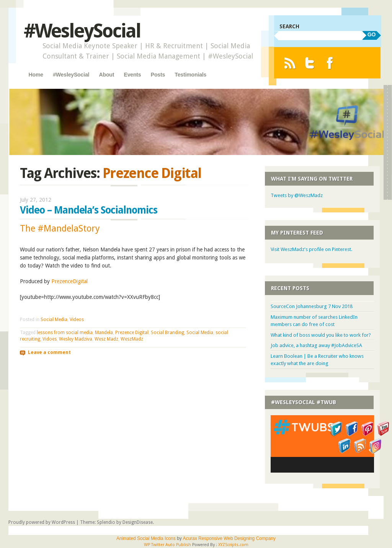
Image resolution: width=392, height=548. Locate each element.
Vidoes (50, 339)
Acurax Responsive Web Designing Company (229, 538)
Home (36, 75)
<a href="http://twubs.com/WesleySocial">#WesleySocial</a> (322, 444)
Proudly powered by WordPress (42, 522)
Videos (77, 320)
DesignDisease (138, 522)
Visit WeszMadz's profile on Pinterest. (311, 249)
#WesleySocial (82, 31)
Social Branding (167, 333)
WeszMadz (132, 339)
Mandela (104, 333)
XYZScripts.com (233, 545)
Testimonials (190, 75)
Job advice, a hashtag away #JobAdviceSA (316, 345)
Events (132, 75)
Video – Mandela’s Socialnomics (89, 210)
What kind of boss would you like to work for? (321, 335)
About (107, 75)
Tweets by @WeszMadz (297, 195)
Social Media (54, 320)
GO (372, 34)
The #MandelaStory (60, 228)
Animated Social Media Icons (146, 538)
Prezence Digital (132, 333)
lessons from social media (65, 333)
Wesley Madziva (76, 339)
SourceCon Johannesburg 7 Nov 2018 (312, 306)
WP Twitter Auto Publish (167, 545)
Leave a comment (49, 352)
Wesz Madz (106, 339)
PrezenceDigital (69, 281)
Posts (158, 75)
